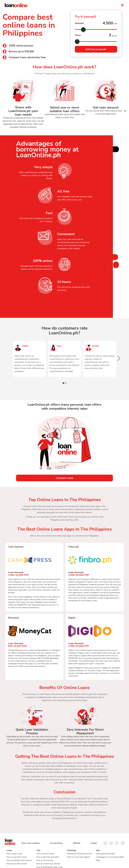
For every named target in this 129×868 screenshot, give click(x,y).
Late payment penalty (105, 854)
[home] (59, 5)
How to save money (45, 860)
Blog (98, 860)
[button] (122, 5)
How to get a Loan (14, 854)
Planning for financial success (80, 854)
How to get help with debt (48, 857)
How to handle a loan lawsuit (19, 860)
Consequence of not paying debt (110, 857)
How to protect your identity (48, 864)
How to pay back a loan (17, 857)
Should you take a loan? (17, 864)
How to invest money (45, 854)
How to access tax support (78, 857)
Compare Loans (64, 478)
